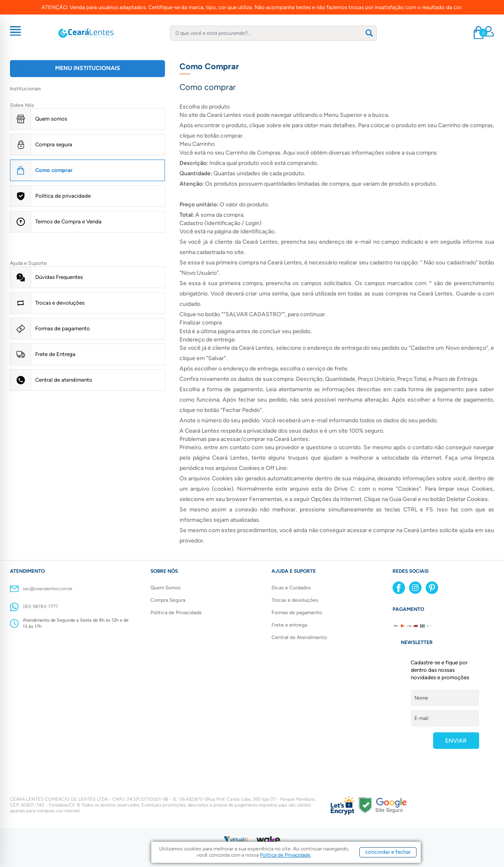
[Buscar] (370, 33)
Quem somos (51, 119)
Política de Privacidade (176, 613)
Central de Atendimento (299, 637)
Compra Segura (168, 600)
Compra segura (54, 144)
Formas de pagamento (63, 328)
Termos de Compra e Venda (68, 222)
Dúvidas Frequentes (59, 277)
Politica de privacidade (63, 196)
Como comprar (54, 170)
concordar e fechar (388, 852)
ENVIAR (456, 741)
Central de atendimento (64, 380)
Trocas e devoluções (60, 303)
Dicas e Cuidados (291, 588)
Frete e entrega (289, 625)
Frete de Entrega (55, 354)
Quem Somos (166, 588)
